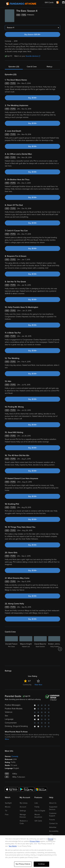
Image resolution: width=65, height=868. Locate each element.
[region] (32, 852)
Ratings (50, 67)
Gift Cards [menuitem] (49, 2)
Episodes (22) (14, 67)
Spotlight (8, 803)
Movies (8, 807)
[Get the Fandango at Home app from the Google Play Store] (27, 789)
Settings (23, 811)
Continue (41, 864)
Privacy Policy (35, 841)
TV (6, 811)
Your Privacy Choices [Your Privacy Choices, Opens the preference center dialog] (23, 864)
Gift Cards (38, 821)
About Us (53, 803)
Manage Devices (23, 816)
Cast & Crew (32, 67)
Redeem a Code (24, 822)
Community (27, 685)
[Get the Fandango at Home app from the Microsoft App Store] (41, 789)
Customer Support (53, 815)
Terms (51, 839)
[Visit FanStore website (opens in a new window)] (63, 2)
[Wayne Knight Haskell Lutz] (26, 649)
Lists (36, 803)
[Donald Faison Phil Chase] (11, 649)
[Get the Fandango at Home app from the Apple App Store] (12, 789)
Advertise (53, 827)
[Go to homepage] (21, 4)
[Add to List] (59, 15)
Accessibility (54, 831)
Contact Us (53, 823)
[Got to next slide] (60, 649)
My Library (24, 803)
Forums (52, 820)
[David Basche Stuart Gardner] (40, 649)
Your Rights (13, 846)
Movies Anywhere (38, 816)
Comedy (15, 756)
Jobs (51, 835)
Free (7, 815)
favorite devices (33, 56)
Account (23, 807)
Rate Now (38, 685)
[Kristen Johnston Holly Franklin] (55, 649)
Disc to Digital (40, 811)
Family (37, 807)
